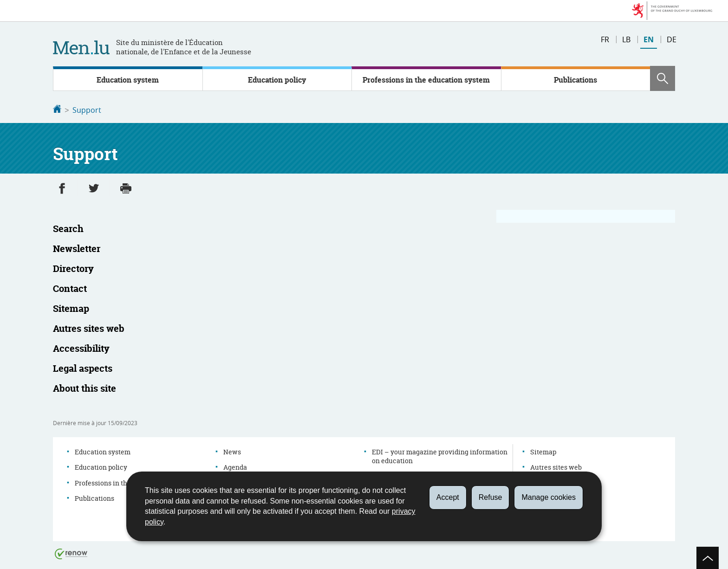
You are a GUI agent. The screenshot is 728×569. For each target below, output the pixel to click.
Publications (575, 80)
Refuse (491, 497)
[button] (663, 78)
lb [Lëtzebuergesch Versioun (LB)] (626, 39)
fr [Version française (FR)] (605, 39)
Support (87, 110)
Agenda (235, 466)
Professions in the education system (426, 80)
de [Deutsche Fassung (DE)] (672, 39)
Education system (128, 80)
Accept (448, 497)
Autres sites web (556, 466)
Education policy (277, 80)
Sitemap (543, 451)
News (232, 451)
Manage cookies (549, 497)
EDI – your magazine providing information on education (440, 456)
